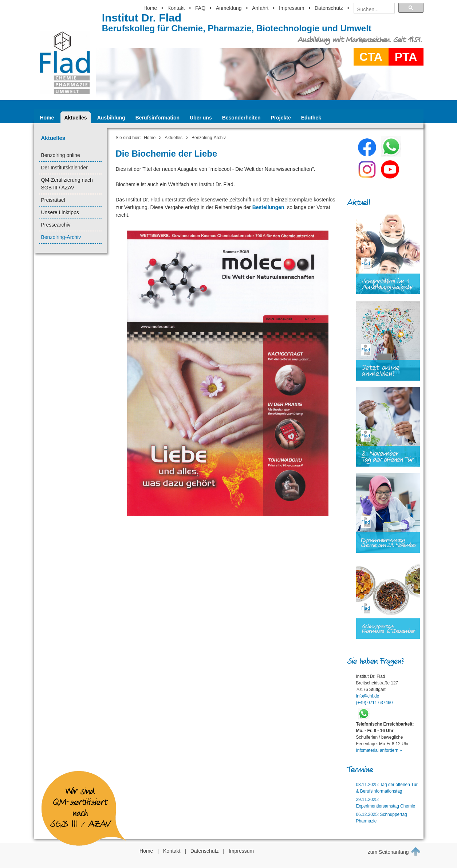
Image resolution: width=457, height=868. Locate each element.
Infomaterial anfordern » (379, 750)
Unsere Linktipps (60, 212)
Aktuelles (75, 118)
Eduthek (311, 118)
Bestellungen (268, 207)
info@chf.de (368, 696)
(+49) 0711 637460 (375, 703)
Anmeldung (229, 8)
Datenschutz (329, 8)
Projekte (281, 118)
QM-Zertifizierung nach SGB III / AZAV (67, 184)
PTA (406, 57)
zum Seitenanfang (394, 852)
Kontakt (176, 8)
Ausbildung (111, 118)
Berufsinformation (157, 118)
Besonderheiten (241, 118)
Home (150, 8)
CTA (371, 57)
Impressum (291, 8)
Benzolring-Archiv (61, 237)
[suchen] (372, 9)
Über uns (201, 118)
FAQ (200, 8)
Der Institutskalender (64, 168)
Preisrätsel (53, 200)
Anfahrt (260, 8)
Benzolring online (61, 155)
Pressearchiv (56, 225)
